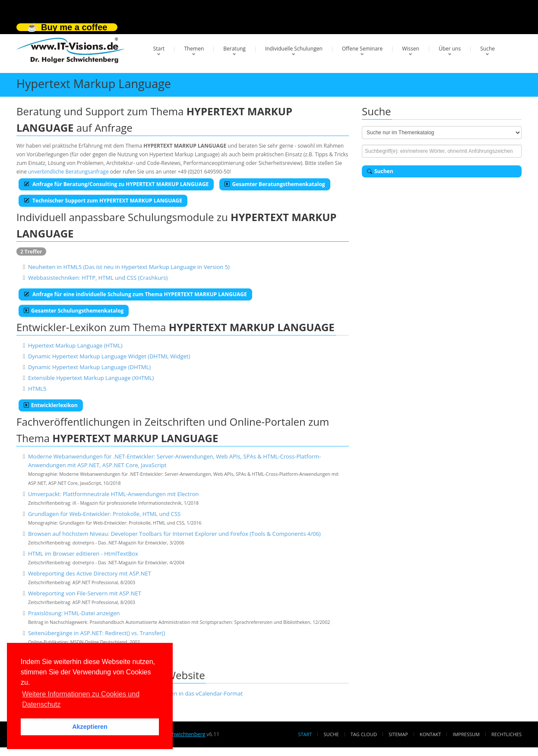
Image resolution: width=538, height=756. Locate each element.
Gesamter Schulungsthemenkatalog (74, 311)
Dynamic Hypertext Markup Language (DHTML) (89, 367)
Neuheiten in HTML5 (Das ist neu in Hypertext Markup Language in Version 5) (129, 267)
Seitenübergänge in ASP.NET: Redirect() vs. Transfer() (97, 633)
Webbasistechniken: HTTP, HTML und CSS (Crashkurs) (98, 278)
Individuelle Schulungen (294, 49)
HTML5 (37, 389)
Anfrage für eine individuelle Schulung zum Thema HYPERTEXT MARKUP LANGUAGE (135, 294)
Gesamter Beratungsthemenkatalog (275, 184)
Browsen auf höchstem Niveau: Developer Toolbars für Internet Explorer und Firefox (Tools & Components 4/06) (174, 534)
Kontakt (430, 734)
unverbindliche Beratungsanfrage (68, 172)
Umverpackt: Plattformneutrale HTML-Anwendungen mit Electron (113, 494)
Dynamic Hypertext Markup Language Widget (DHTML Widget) (109, 356)
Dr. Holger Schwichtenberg (173, 734)
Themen (194, 49)
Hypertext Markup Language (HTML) (75, 345)
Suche (487, 49)
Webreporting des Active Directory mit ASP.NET (90, 573)
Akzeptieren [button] (90, 727)
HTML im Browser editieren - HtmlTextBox (83, 554)
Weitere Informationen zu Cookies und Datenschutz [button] (81, 699)
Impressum (466, 734)
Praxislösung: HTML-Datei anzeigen (74, 613)
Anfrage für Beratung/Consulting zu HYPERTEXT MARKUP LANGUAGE (116, 184)
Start (159, 49)
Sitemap (398, 734)
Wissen (411, 49)
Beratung (234, 49)
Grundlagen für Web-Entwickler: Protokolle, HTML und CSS (104, 514)
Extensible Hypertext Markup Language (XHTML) (91, 378)
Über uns (450, 49)
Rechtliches (506, 734)
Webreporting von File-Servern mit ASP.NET (85, 593)
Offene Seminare (362, 49)
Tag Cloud (364, 734)
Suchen (380, 171)
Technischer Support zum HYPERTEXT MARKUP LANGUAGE (103, 201)
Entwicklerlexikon (51, 405)
